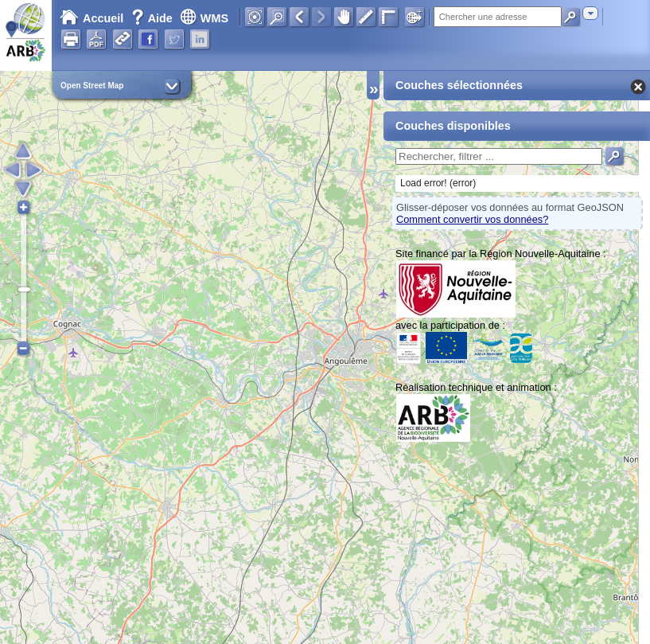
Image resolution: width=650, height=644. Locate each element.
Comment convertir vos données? (472, 219)
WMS (204, 18)
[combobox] (590, 13)
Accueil (91, 18)
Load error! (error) (438, 183)
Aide (154, 18)
